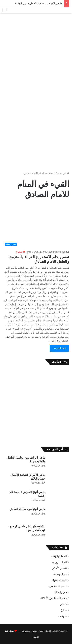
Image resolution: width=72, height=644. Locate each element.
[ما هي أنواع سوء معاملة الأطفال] (59, 515)
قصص (63, 604)
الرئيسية (63, 173)
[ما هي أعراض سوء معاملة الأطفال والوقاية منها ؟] (59, 463)
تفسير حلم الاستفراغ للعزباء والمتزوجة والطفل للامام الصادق (38, 259)
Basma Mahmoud (59, 252)
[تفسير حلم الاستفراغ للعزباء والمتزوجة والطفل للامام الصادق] (36, 226)
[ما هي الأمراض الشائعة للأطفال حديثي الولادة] (59, 480)
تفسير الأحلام (60, 568)
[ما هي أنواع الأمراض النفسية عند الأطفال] (59, 498)
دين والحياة (61, 592)
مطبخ (64, 610)
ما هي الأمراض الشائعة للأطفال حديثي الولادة (39, 3)
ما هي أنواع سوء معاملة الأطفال (27, 509)
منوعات (63, 616)
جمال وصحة (60, 574)
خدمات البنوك (59, 580)
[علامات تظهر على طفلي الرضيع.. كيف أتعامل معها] (59, 532)
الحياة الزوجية (59, 562)
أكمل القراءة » (59, 348)
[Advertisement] (36, 53)
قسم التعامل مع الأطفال (53, 598)
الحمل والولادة (59, 556)
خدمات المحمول (58, 586)
